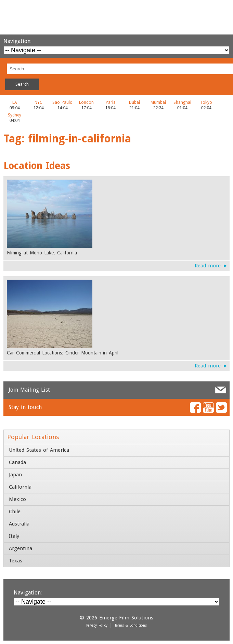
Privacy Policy (97, 625)
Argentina (21, 548)
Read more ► (211, 266)
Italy (14, 536)
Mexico (17, 499)
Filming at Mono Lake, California (42, 253)
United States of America (39, 450)
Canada (17, 462)
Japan (15, 475)
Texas (16, 561)
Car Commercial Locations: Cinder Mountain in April (63, 353)
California (20, 487)
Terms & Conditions (131, 625)
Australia (19, 524)
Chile (15, 512)
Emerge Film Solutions (116, 17)
